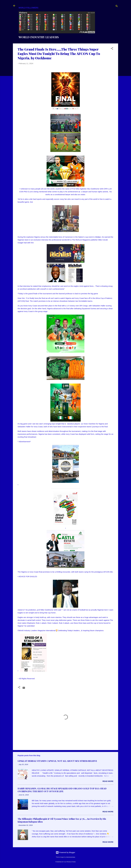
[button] (112, 49)
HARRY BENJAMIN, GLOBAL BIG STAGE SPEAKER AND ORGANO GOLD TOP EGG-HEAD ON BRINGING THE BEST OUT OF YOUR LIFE (62, 790)
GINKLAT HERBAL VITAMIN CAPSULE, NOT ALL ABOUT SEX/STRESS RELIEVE (57, 761)
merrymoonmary (71, 857)
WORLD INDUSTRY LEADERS (39, 37)
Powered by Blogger (65, 852)
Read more (108, 781)
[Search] (117, 6)
